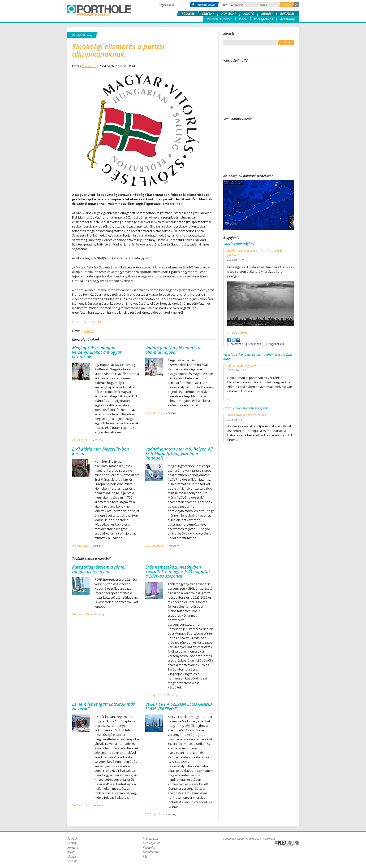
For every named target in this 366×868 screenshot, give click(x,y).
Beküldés (287, 13)
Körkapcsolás (263, 19)
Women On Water (220, 19)
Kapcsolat (149, 848)
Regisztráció (166, 5)
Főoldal (188, 13)
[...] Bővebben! (237, 333)
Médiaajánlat (151, 843)
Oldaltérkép (150, 852)
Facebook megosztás (87, 322)
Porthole (99, 10)
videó (243, 19)
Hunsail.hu (89, 66)
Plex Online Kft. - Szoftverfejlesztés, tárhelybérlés (287, 843)
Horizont (229, 13)
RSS (145, 857)
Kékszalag (287, 19)
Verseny (208, 13)
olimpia (89, 331)
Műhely (267, 13)
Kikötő (249, 13)
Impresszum (150, 839)
